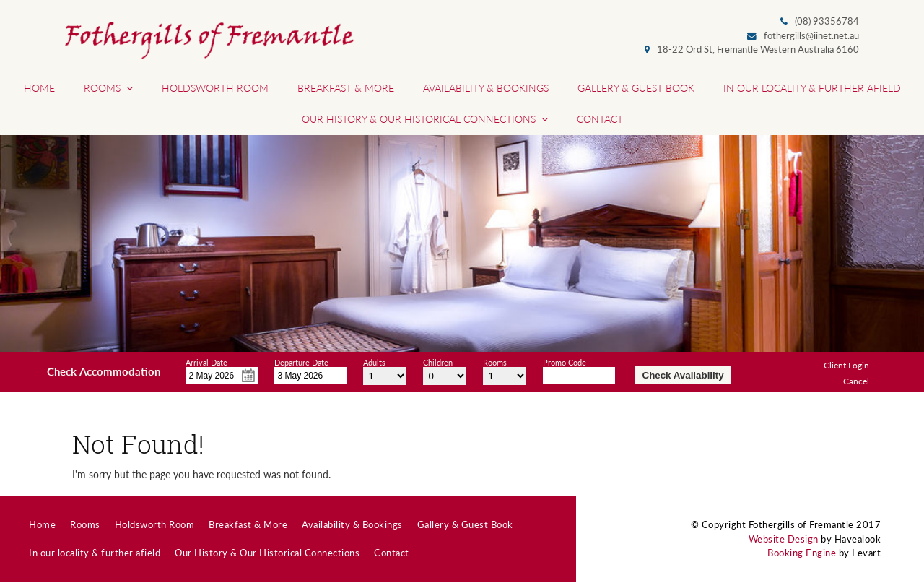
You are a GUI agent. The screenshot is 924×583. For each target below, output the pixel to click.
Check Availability (683, 375)
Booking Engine (802, 553)
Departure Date (301, 360)
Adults (374, 360)
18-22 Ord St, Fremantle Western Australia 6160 (758, 49)
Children (438, 360)
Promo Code (565, 360)
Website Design (784, 539)
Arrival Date (206, 360)
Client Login (846, 365)
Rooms (495, 360)
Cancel (856, 381)
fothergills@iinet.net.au (811, 36)
